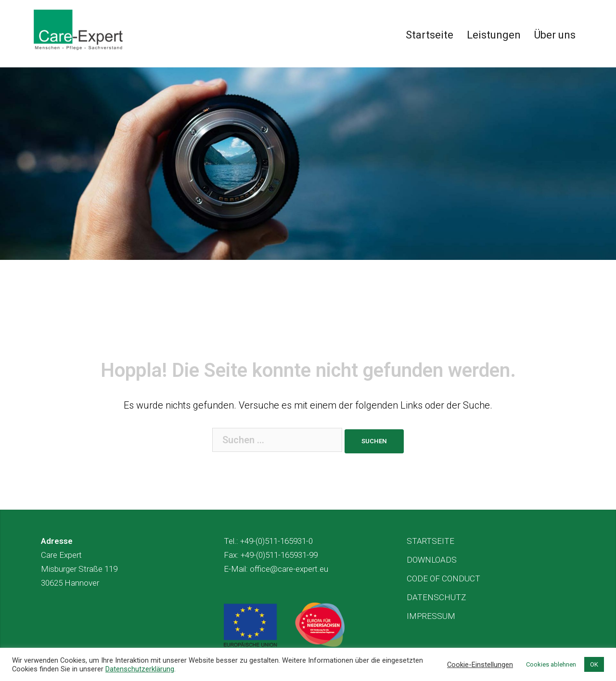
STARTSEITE (430, 541)
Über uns (555, 35)
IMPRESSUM (431, 616)
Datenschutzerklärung (140, 669)
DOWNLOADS (432, 560)
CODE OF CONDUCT (443, 578)
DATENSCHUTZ (436, 597)
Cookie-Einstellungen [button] (480, 665)
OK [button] (594, 664)
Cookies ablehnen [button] (551, 664)
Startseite (430, 35)
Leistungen (494, 35)
